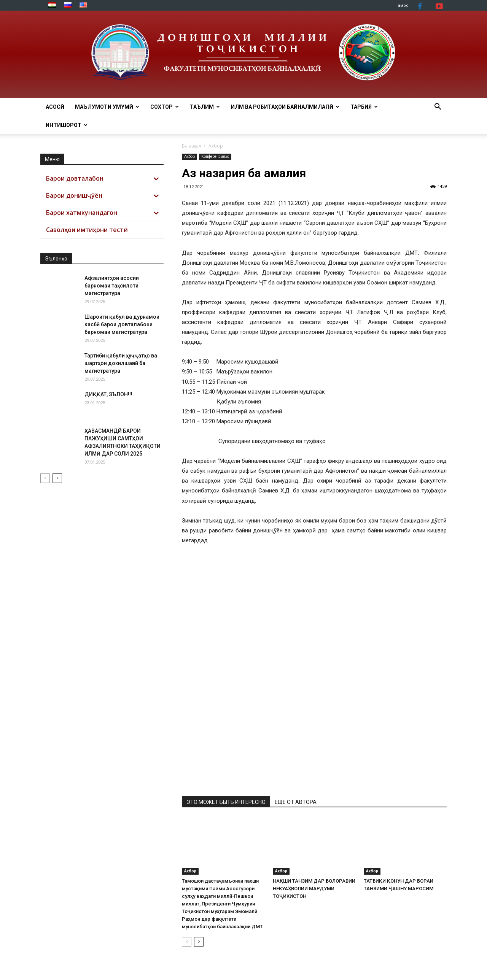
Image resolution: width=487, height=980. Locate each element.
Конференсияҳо (215, 156)
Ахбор (189, 156)
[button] (438, 107)
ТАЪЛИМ (205, 107)
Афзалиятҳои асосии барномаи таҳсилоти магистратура (112, 286)
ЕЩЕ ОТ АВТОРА (296, 802)
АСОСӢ (55, 107)
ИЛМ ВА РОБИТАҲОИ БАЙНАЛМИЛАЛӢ (285, 107)
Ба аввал (192, 146)
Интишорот (67, 125)
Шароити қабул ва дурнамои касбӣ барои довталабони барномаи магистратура (122, 324)
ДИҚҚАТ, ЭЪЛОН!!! (108, 394)
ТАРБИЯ (364, 107)
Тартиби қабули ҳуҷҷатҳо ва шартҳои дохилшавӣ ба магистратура (121, 363)
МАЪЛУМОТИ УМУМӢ (107, 107)
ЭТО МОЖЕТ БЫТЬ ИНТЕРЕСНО (226, 802)
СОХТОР (165, 107)
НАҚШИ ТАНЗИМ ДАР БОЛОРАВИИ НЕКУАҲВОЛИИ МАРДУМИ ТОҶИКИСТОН (314, 889)
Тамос (402, 6)
